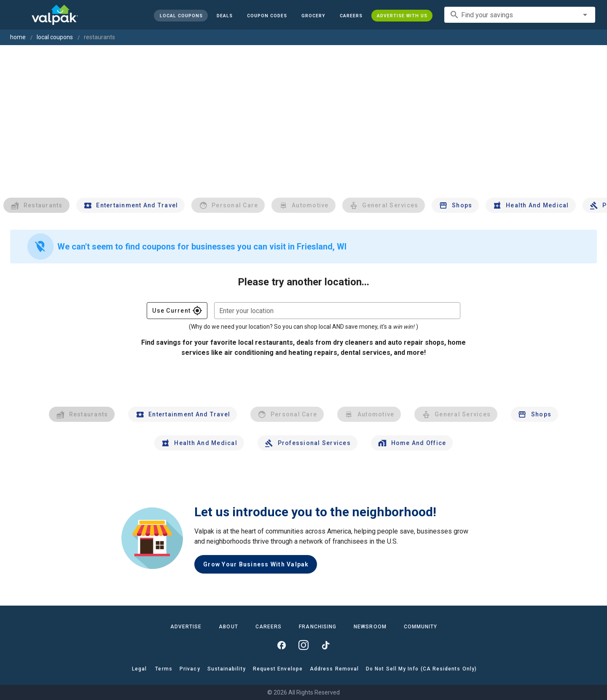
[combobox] (520, 15)
